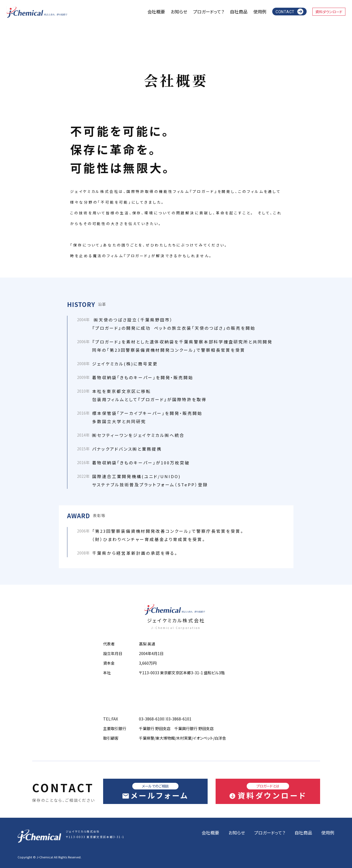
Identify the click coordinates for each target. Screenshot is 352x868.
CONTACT (285, 12)
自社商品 (239, 12)
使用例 (260, 12)
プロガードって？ (209, 12)
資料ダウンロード (329, 12)
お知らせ (179, 12)
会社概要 (156, 12)
